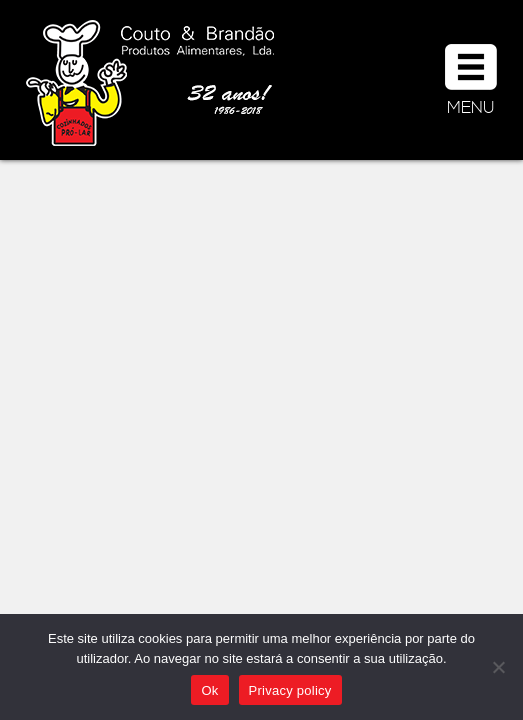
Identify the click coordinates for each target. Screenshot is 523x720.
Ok (209, 690)
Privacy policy (290, 690)
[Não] (498, 667)
